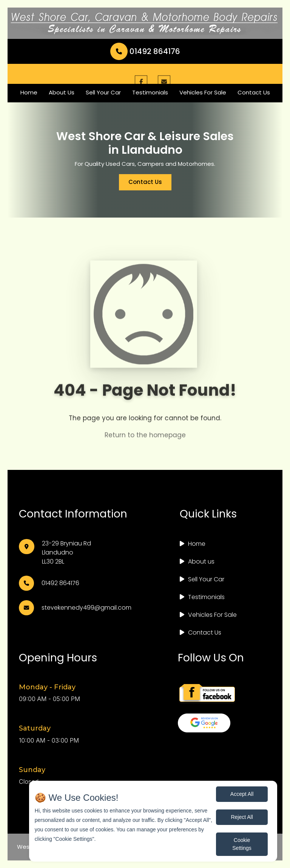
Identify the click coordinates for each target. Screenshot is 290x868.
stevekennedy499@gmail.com (86, 608)
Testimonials (150, 92)
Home (29, 92)
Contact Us (254, 92)
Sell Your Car (103, 92)
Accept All (242, 794)
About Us (62, 92)
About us (201, 561)
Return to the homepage (145, 440)
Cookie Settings (242, 844)
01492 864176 (145, 51)
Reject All (242, 817)
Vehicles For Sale (203, 92)
